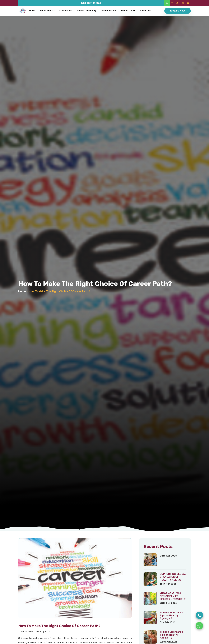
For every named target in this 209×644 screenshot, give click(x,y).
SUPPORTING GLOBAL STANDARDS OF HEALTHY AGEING (173, 577)
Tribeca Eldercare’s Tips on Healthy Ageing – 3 (171, 615)
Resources (146, 11)
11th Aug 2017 (42, 632)
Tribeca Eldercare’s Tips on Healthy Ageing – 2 (171, 635)
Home (32, 11)
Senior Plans (46, 11)
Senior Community (87, 11)
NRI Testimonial (91, 3)
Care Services (65, 11)
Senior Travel (128, 11)
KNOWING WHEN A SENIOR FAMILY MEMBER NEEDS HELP (173, 596)
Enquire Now (178, 11)
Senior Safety (109, 11)
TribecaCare (25, 632)
